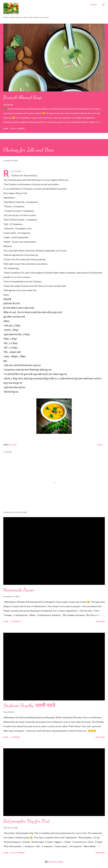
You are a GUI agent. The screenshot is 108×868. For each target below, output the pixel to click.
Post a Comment (18, 128)
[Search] (94, 5)
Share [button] (6, 128)
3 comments (16, 622)
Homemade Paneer (19, 590)
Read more (100, 622)
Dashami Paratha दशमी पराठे (29, 705)
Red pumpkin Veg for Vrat (27, 821)
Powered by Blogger (54, 862)
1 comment (15, 737)
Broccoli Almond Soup (22, 97)
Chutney (13, 445)
